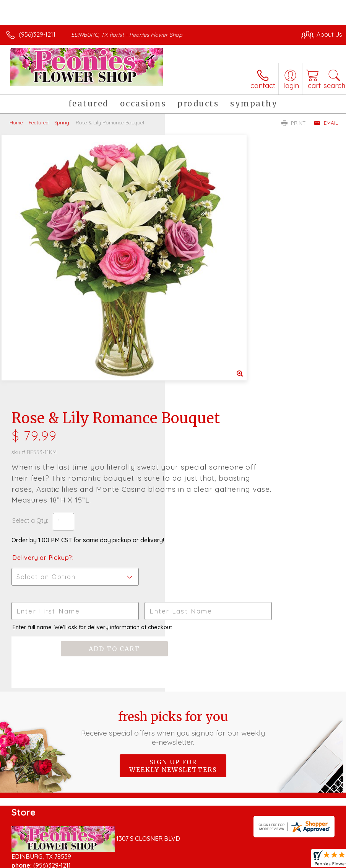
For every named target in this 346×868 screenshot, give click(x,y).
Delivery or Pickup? (207, 318)
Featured (39, 122)
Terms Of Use (167, 854)
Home (16, 122)
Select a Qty (194, 281)
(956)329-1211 (37, 34)
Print (294, 123)
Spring (62, 122)
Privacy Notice (212, 854)
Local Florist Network (267, 854)
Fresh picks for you (173, 488)
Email (326, 123)
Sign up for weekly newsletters (173, 526)
